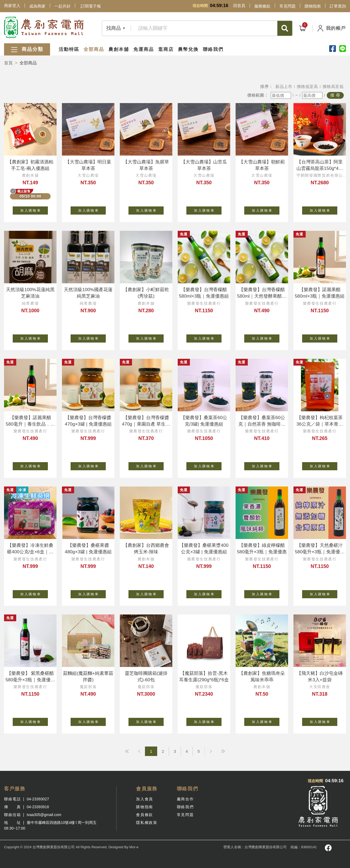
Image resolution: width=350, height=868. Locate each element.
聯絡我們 (213, 49)
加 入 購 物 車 (34, 209)
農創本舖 (119, 49)
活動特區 (69, 49)
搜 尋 (335, 95)
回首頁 (239, 6)
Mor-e (134, 847)
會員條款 (144, 815)
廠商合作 (185, 799)
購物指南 (313, 6)
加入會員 (144, 799)
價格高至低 (333, 86)
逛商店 (166, 49)
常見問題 (288, 6)
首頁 (8, 63)
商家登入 (12, 6)
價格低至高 (307, 86)
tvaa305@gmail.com (44, 815)
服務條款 (262, 6)
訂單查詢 (338, 6)
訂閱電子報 (91, 6)
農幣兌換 (188, 49)
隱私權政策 (147, 823)
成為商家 (37, 6)
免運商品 (144, 49)
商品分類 (27, 50)
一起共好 (62, 6)
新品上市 (284, 86)
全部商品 (94, 49)
